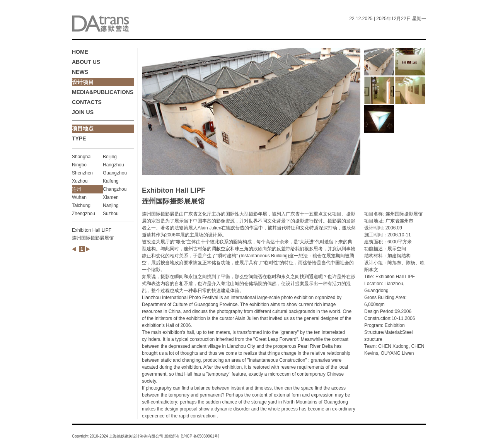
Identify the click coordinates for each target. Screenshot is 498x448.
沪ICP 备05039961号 (200, 436)
